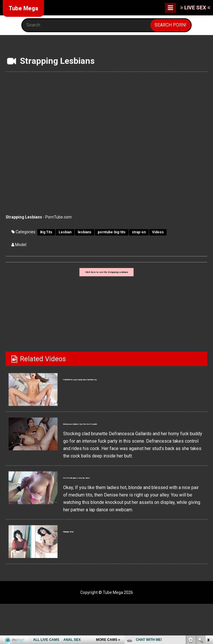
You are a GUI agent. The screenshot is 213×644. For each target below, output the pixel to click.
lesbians (85, 232)
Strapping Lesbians (24, 217)
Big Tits (46, 232)
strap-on (139, 232)
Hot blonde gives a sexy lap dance (116, 494)
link (208, 555)
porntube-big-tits (112, 232)
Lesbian (65, 232)
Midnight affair (87, 548)
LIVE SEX (195, 8)
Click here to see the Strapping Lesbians (106, 276)
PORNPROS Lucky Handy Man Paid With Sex (133, 386)
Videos (158, 232)
